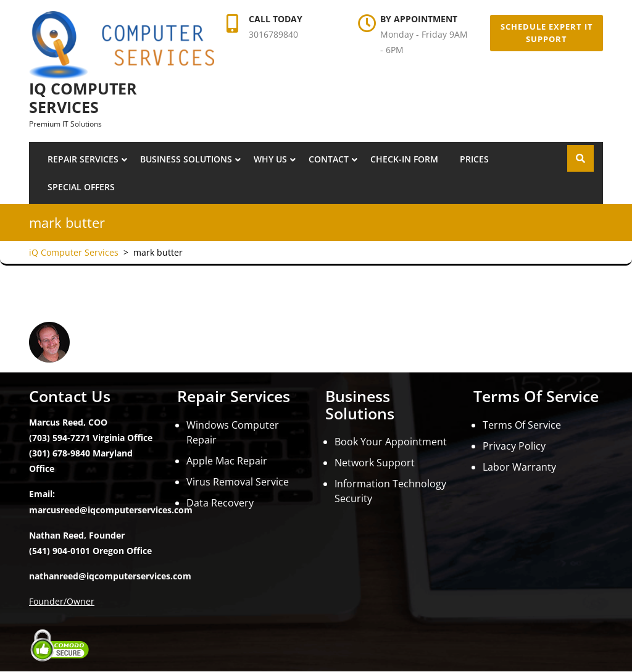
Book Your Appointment (391, 442)
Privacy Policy (514, 446)
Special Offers (81, 187)
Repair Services (83, 159)
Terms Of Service (522, 425)
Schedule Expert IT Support (546, 33)
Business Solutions (186, 159)
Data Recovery (220, 503)
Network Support (375, 463)
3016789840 (273, 34)
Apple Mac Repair (227, 461)
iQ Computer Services (83, 98)
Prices (474, 159)
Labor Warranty (519, 467)
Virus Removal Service (238, 482)
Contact (329, 159)
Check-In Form (404, 159)
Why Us (270, 159)
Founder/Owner (62, 601)
